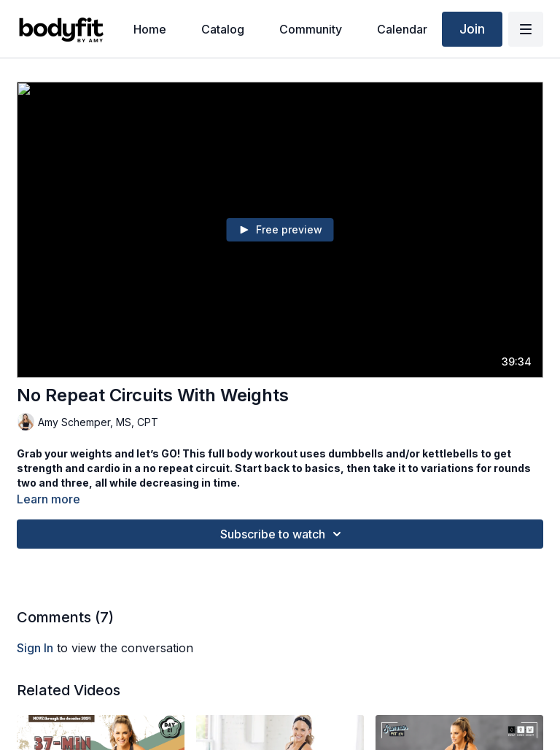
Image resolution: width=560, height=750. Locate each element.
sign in (35, 648)
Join (472, 29)
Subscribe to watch (283, 534)
